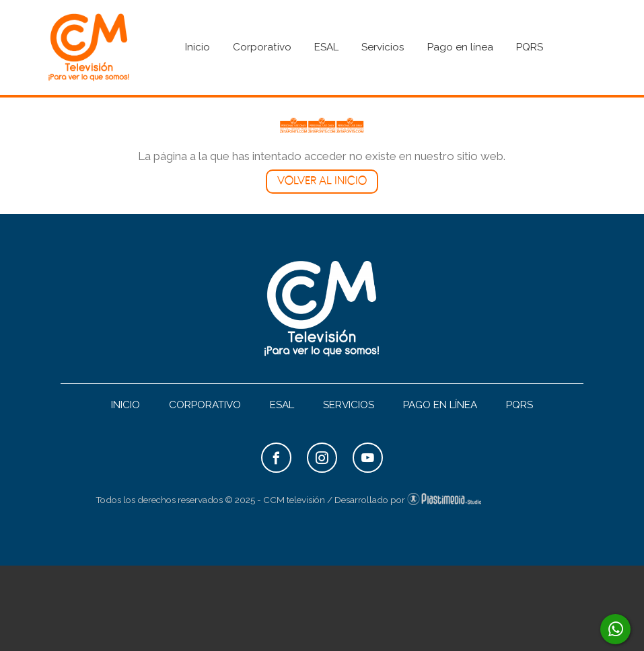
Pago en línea (460, 47)
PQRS (530, 47)
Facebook (276, 458)
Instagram (322, 458)
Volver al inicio (322, 181)
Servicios (383, 47)
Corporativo (262, 47)
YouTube (368, 458)
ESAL (326, 47)
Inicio (198, 47)
